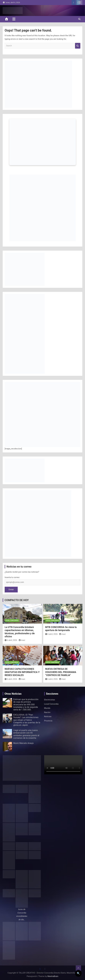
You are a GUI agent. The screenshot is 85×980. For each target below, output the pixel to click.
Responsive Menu (80, 3)
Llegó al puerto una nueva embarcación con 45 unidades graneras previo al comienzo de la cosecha (26, 734)
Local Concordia (12, 620)
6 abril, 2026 (11, 640)
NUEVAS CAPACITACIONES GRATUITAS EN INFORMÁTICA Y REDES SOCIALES (22, 672)
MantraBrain (53, 976)
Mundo (47, 708)
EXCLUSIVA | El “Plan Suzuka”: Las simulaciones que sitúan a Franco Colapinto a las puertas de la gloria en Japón (27, 720)
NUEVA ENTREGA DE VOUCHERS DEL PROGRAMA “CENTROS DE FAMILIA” (61, 672)
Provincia (48, 721)
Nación (47, 712)
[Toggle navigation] (14, 19)
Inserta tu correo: (12, 577)
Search (78, 46)
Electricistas (50, 700)
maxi (22, 640)
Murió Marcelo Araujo (23, 743)
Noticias (48, 716)
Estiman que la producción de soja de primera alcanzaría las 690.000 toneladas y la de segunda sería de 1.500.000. (26, 704)
